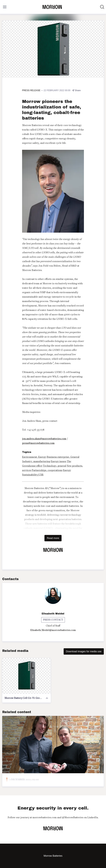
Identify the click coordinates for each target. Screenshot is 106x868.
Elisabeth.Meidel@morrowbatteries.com (53, 630)
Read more (53, 538)
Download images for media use (84, 651)
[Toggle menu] (5, 7)
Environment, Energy (34, 457)
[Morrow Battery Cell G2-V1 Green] (26, 676)
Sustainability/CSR (33, 475)
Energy (67, 470)
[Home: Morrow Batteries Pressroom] (52, 7)
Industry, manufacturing (36, 461)
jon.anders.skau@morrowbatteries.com (44, 439)
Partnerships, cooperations (47, 470)
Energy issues (59, 461)
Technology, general (55, 466)
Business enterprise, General (63, 457)
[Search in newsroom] (102, 7)
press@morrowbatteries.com (38, 443)
